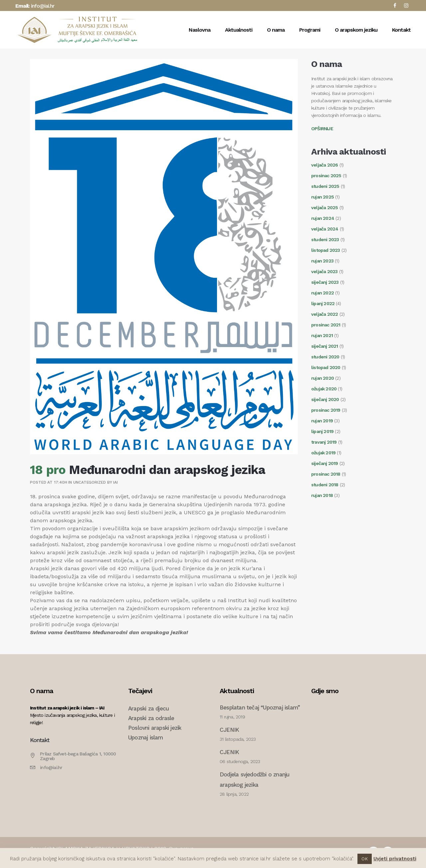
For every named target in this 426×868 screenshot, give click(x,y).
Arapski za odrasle (151, 718)
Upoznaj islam (146, 737)
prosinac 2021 (326, 325)
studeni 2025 (325, 186)
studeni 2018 (325, 485)
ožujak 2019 (323, 453)
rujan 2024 (323, 218)
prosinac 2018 (326, 474)
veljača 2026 (324, 165)
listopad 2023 (326, 250)
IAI (115, 482)
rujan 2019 (322, 421)
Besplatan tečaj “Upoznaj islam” (260, 707)
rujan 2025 (322, 197)
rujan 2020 (322, 378)
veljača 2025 (324, 208)
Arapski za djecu (148, 708)
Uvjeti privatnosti (395, 859)
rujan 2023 (322, 261)
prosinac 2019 (326, 410)
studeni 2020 (325, 357)
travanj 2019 (324, 442)
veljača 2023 (324, 271)
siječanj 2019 (325, 463)
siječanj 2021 (325, 346)
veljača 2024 (325, 229)
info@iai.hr (43, 6)
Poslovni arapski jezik (155, 728)
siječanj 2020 (325, 399)
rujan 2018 (322, 495)
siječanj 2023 (325, 282)
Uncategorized (90, 482)
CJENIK (229, 730)
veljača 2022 (324, 314)
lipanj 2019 (322, 431)
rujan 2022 (322, 293)
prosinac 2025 (326, 176)
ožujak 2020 (324, 389)
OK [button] (365, 859)
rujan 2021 (322, 335)
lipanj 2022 (323, 303)
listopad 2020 (326, 367)
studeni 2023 (325, 239)
